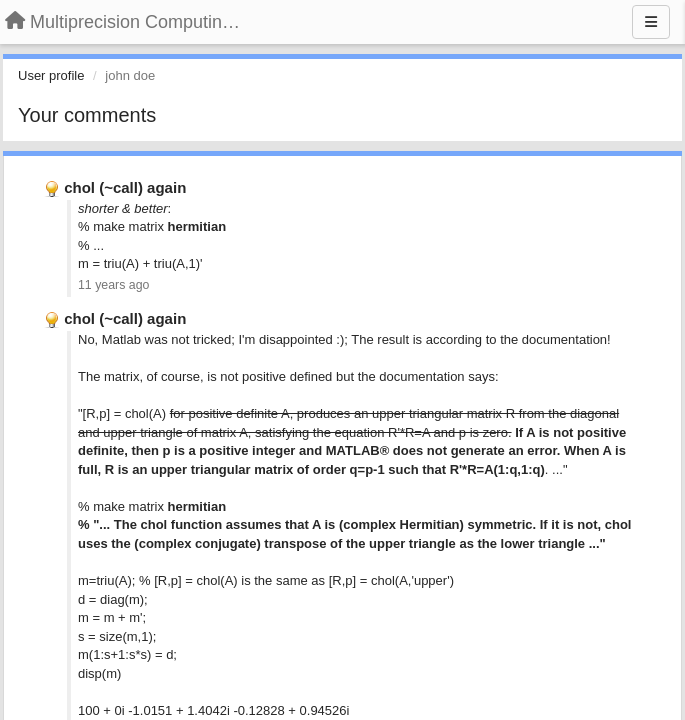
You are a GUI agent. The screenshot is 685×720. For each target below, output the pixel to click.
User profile (51, 75)
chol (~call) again (125, 187)
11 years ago (113, 285)
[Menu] (651, 22)
